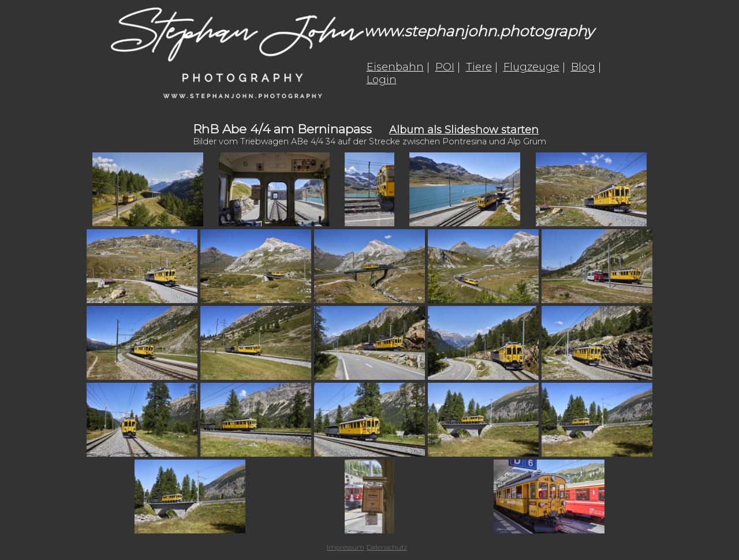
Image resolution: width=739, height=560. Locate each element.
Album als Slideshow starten (464, 130)
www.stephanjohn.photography (479, 31)
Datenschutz (387, 547)
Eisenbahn (395, 67)
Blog (583, 67)
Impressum (346, 547)
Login (382, 80)
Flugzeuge (531, 67)
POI (445, 67)
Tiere (479, 67)
